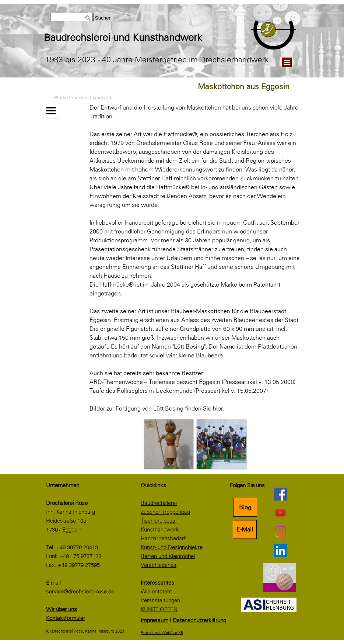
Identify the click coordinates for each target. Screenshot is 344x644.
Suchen (103, 18)
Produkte (64, 97)
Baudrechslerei (159, 503)
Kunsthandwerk (96, 97)
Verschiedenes (159, 565)
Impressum (155, 620)
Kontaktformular (66, 618)
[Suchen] (71, 18)
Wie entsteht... (159, 592)
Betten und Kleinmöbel (168, 556)
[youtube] (280, 513)
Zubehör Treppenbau (165, 512)
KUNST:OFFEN (159, 609)
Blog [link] (245, 507)
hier (218, 408)
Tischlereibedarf (160, 521)
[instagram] (280, 532)
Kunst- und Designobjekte (172, 547)
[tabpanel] (145, 38)
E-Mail (245, 529)
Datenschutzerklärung (199, 620)
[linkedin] (280, 550)
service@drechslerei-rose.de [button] (80, 592)
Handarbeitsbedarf (163, 539)
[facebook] (280, 494)
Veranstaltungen (160, 600)
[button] (169, 444)
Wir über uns (62, 609)
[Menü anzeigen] (287, 62)
